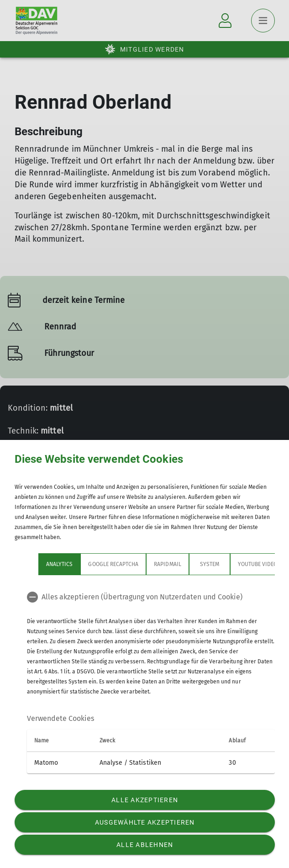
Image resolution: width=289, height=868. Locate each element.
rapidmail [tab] (144, 564)
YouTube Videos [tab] (235, 564)
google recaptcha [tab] (89, 564)
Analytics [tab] (36, 564)
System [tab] (185, 564)
